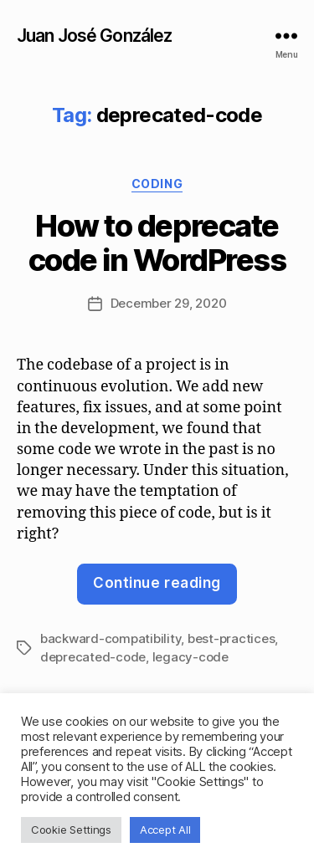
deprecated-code (93, 657)
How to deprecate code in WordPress (157, 243)
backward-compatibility (111, 638)
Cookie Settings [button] (71, 830)
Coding (157, 184)
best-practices (231, 638)
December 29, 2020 (169, 303)
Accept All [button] (165, 830)
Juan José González (94, 36)
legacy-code (190, 657)
